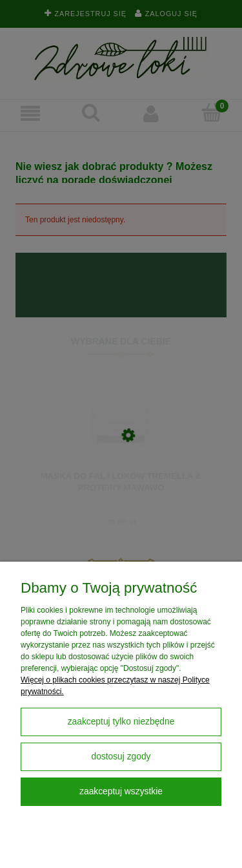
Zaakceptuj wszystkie (121, 791)
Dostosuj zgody (121, 757)
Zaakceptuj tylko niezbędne (121, 722)
